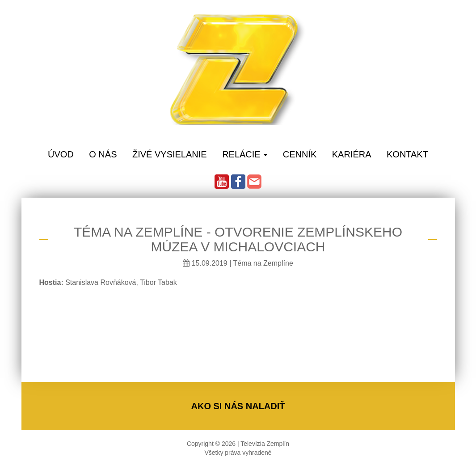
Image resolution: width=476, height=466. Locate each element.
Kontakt (407, 154)
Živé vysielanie (170, 154)
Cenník (300, 154)
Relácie (245, 154)
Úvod (61, 154)
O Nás (103, 154)
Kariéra (352, 154)
